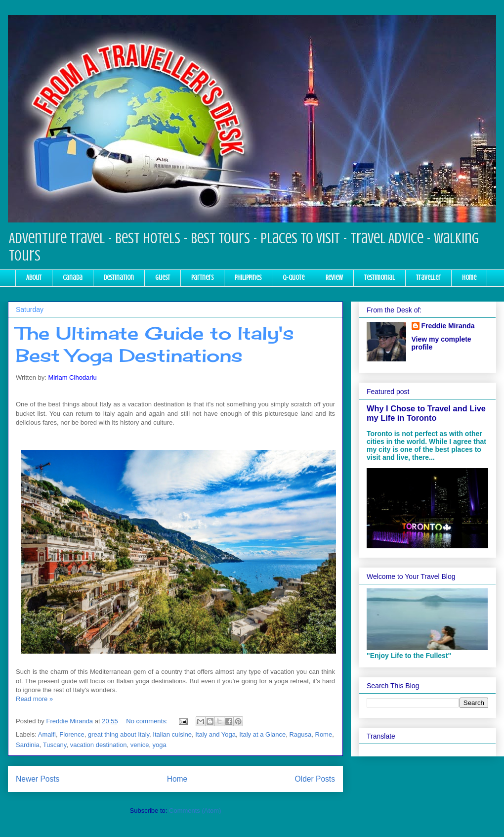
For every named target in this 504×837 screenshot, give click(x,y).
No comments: (147, 721)
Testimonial (379, 278)
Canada (73, 278)
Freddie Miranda (448, 326)
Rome (324, 734)
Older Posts (315, 779)
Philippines (248, 278)
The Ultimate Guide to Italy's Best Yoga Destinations (155, 344)
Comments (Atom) (195, 811)
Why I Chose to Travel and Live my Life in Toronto (426, 413)
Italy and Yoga (215, 734)
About (34, 278)
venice (140, 745)
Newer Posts (38, 779)
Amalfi (47, 734)
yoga (160, 745)
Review (334, 278)
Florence (72, 734)
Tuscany (55, 745)
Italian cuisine (172, 734)
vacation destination (99, 745)
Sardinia (28, 745)
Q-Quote (294, 278)
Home (469, 278)
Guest (163, 278)
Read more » (34, 699)
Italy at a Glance (262, 734)
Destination (119, 278)
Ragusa (300, 734)
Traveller (428, 278)
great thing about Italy (119, 734)
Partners (202, 278)
